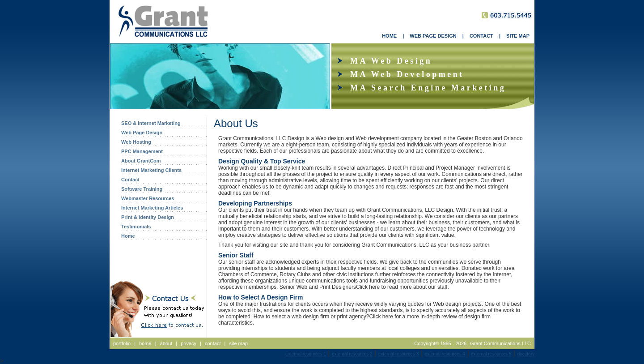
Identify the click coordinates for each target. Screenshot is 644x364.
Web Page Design (142, 133)
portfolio (122, 343)
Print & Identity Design (148, 217)
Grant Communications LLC (500, 343)
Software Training (142, 189)
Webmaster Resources (148, 198)
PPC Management (142, 151)
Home (128, 236)
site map (238, 343)
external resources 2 (352, 354)
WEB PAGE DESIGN (433, 36)
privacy (189, 343)
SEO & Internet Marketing (151, 123)
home (145, 343)
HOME (389, 36)
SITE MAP (518, 36)
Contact (130, 180)
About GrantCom (141, 161)
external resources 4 (445, 354)
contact (213, 343)
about (166, 343)
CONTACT (481, 36)
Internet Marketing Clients (151, 170)
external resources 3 (399, 354)
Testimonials (136, 227)
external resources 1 (306, 354)
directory (526, 354)
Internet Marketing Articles (152, 208)
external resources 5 (491, 354)
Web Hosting (136, 142)
